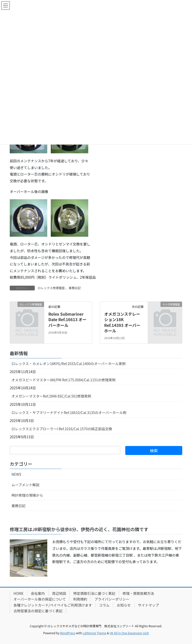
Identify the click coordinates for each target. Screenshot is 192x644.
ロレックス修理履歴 (51, 288)
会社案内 (38, 593)
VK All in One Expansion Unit (129, 633)
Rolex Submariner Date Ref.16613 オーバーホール (67, 320)
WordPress (68, 633)
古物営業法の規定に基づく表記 (38, 611)
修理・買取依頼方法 (138, 593)
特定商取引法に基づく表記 (94, 593)
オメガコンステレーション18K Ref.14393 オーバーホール (122, 322)
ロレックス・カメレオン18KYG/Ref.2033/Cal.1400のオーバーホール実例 (68, 364)
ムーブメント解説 (25, 485)
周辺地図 (59, 593)
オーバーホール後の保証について (40, 599)
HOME (18, 593)
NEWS (16, 474)
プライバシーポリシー (112, 599)
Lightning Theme (94, 633)
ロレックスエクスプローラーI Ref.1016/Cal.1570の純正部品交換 (62, 429)
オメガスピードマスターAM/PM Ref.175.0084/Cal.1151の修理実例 (63, 380)
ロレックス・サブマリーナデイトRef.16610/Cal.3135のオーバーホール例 (69, 413)
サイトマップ (148, 605)
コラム (104, 605)
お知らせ (124, 605)
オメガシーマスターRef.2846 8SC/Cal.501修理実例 (51, 396)
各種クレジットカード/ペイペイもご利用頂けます (53, 605)
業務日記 (75, 288)
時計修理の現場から (27, 495)
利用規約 (80, 599)
